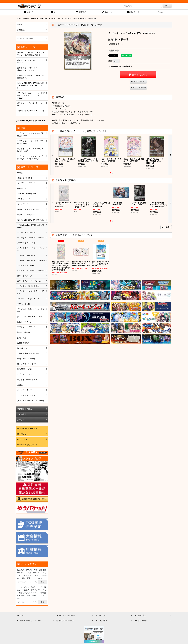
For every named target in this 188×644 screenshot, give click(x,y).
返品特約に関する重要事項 (120, 66)
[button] (159, 12)
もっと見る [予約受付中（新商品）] (166, 227)
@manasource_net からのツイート (30, 121)
